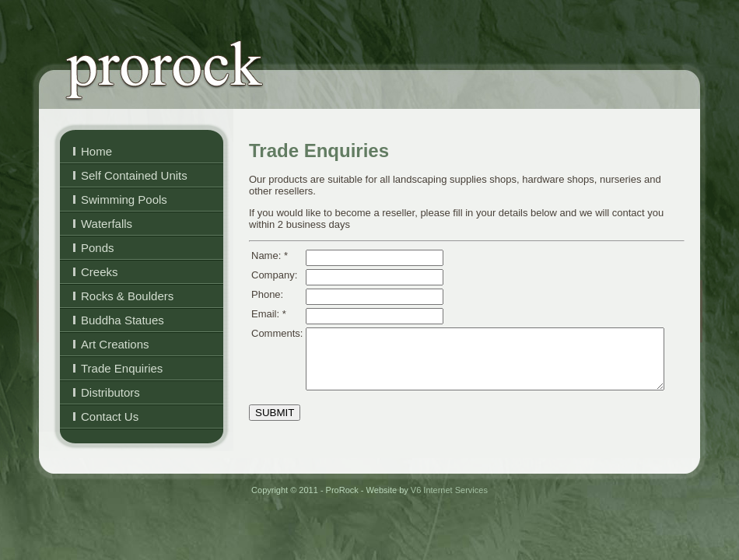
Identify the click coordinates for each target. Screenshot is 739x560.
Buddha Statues (123, 320)
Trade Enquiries (122, 368)
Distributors (110, 392)
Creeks (100, 272)
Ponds (98, 248)
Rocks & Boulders (127, 296)
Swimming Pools (124, 199)
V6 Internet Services (449, 490)
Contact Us (110, 416)
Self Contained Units (134, 175)
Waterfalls (107, 224)
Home (96, 151)
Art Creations (115, 344)
